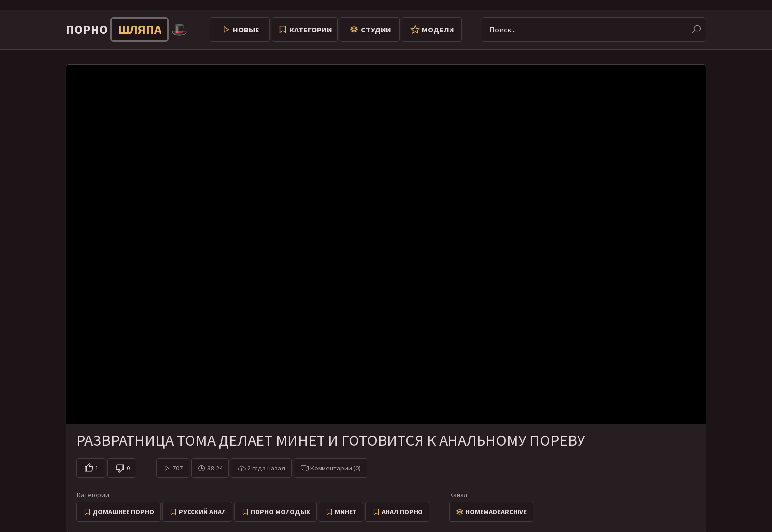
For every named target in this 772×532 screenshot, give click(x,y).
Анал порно (402, 512)
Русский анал (202, 512)
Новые (246, 30)
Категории (311, 30)
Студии (376, 30)
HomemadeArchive (496, 512)
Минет (346, 512)
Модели (438, 30)
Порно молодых (280, 512)
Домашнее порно (123, 512)
